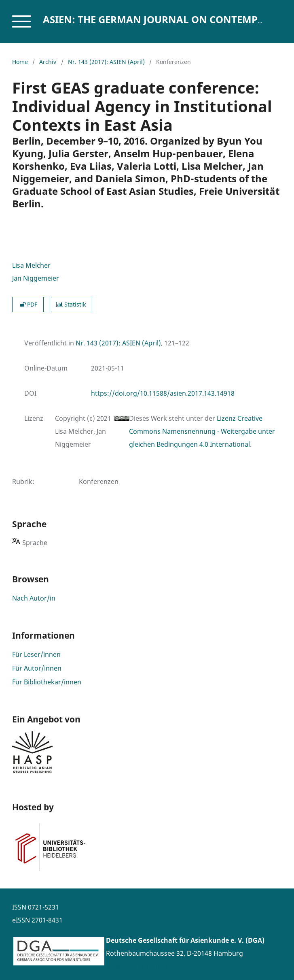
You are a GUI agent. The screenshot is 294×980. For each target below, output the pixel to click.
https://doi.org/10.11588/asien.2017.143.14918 (163, 393)
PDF (28, 304)
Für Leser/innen (36, 654)
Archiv (48, 62)
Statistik (71, 304)
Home (20, 62)
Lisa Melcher (31, 265)
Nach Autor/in (34, 598)
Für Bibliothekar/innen (47, 682)
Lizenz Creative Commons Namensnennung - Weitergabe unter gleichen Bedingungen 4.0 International (202, 431)
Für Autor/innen (37, 668)
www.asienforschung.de (143, 966)
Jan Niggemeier (36, 278)
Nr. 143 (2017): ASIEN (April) (106, 62)
